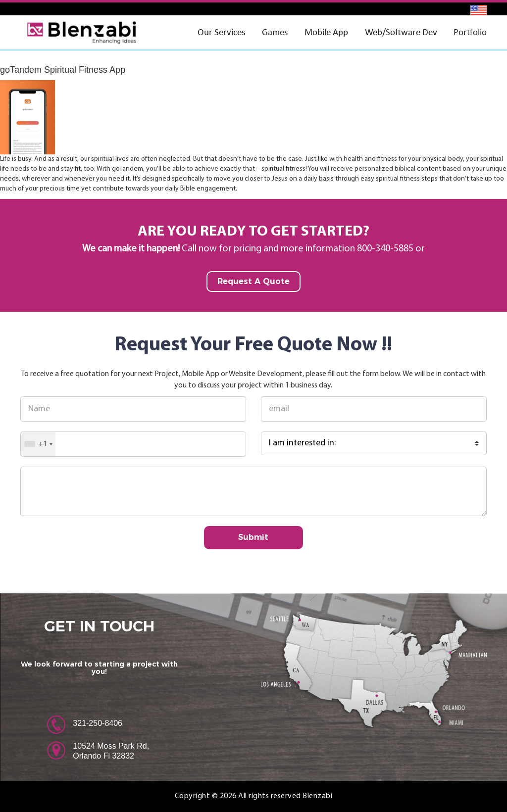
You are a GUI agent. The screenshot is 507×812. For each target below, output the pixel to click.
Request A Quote (253, 281)
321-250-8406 (98, 723)
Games (275, 32)
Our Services (221, 32)
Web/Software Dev (401, 32)
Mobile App (326, 32)
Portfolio (470, 32)
